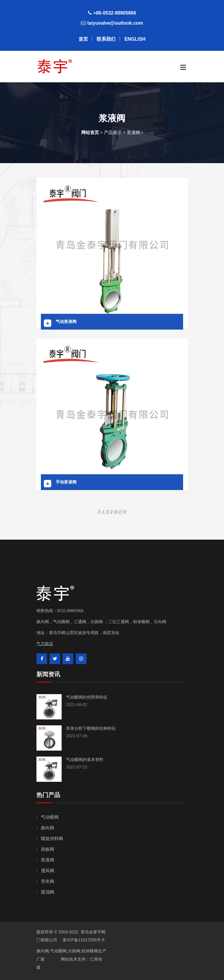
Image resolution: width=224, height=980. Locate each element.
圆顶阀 (48, 892)
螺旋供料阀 (52, 838)
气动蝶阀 (50, 817)
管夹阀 (48, 881)
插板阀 (48, 849)
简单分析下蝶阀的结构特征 (91, 728)
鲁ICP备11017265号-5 (83, 940)
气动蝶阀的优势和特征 (87, 697)
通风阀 (48, 871)
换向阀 (48, 828)
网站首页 (90, 132)
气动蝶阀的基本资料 (85, 760)
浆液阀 (48, 860)
